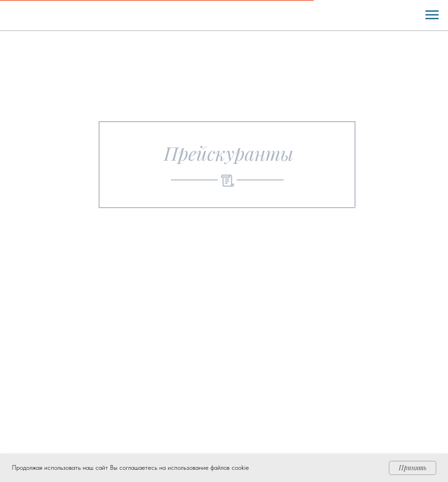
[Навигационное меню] (432, 15)
